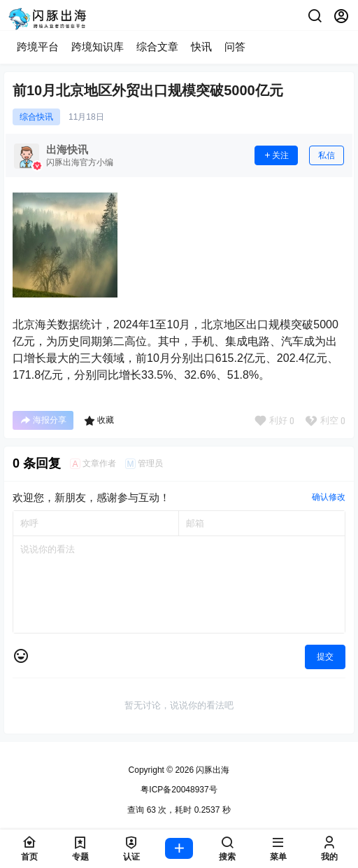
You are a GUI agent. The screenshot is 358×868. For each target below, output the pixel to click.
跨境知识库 (98, 47)
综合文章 (157, 47)
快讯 (201, 47)
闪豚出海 (212, 770)
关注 (276, 155)
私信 (327, 155)
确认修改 (329, 497)
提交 (325, 657)
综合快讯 (36, 117)
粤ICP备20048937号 (179, 790)
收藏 (99, 421)
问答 (235, 47)
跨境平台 (38, 47)
